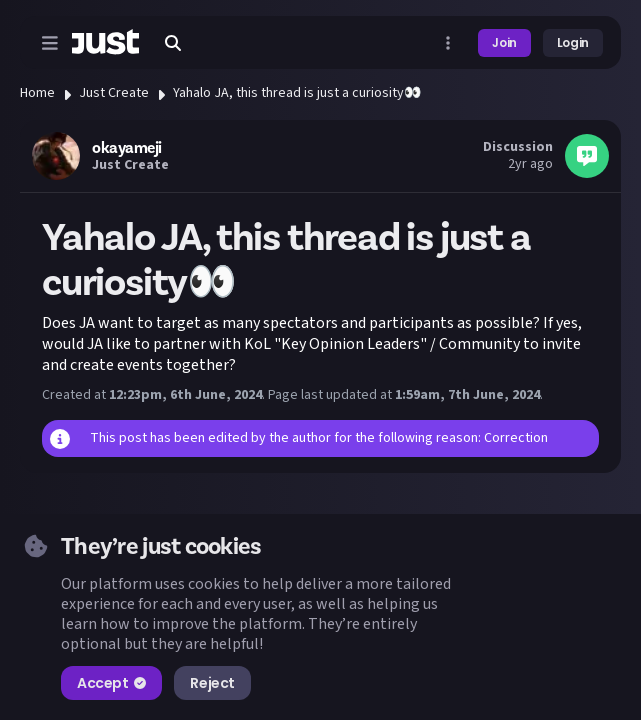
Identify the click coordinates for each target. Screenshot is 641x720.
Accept (111, 683)
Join (504, 42)
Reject (212, 683)
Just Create (114, 93)
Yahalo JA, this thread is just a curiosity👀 (297, 93)
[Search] (173, 43)
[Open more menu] (448, 43)
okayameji (127, 148)
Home (37, 93)
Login (573, 42)
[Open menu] (50, 43)
